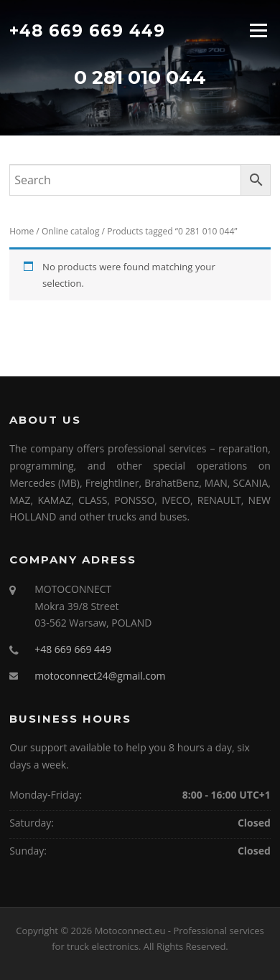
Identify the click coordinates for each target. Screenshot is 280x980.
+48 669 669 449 (87, 30)
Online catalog (71, 231)
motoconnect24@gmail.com (100, 676)
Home (22, 231)
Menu (258, 30)
